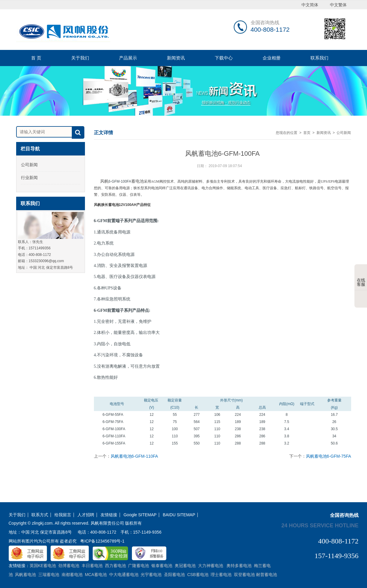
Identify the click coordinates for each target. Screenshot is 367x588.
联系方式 (40, 515)
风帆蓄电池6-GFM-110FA (134, 456)
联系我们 (319, 58)
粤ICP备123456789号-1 (102, 541)
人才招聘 (86, 515)
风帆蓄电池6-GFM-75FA (329, 456)
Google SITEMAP (140, 515)
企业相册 (272, 58)
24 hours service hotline (320, 525)
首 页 (36, 58)
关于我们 (80, 58)
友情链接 (109, 515)
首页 (307, 133)
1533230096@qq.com (46, 261)
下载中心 (224, 58)
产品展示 (128, 58)
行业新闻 (29, 178)
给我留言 (63, 515)
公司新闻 (29, 165)
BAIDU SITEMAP (179, 515)
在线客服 (361, 278)
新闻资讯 (176, 58)
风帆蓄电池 (122, 181)
